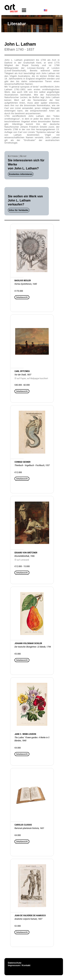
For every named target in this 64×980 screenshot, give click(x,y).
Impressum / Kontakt (19, 965)
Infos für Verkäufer (19, 210)
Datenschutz (15, 963)
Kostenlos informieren (21, 174)
